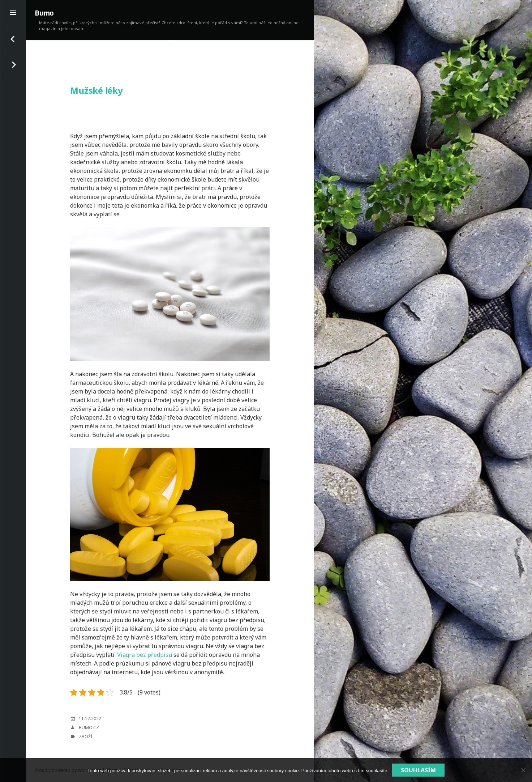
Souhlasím (418, 770)
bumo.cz (89, 728)
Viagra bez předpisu (145, 655)
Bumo (44, 13)
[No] (523, 770)
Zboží (85, 737)
